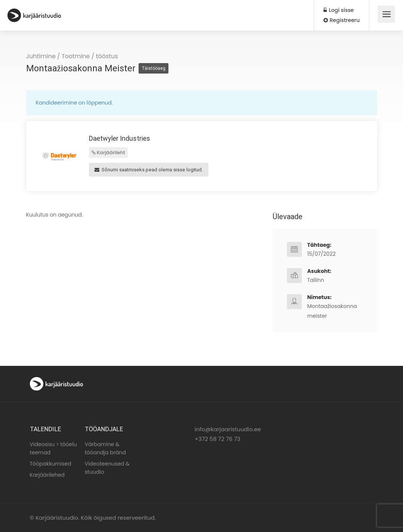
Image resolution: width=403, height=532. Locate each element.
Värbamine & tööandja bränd (105, 448)
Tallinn (316, 280)
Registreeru (342, 20)
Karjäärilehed (47, 475)
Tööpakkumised (51, 464)
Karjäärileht (108, 153)
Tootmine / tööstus (90, 56)
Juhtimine (41, 56)
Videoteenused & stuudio (107, 468)
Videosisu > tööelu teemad (53, 448)
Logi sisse (339, 10)
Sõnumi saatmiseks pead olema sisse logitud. (149, 170)
